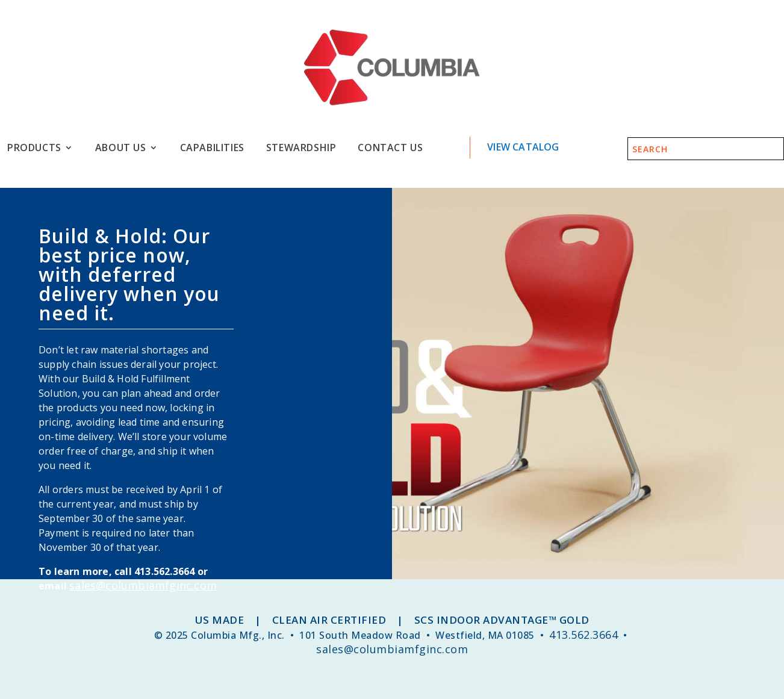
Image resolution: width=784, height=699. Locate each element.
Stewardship (301, 148)
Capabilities (212, 148)
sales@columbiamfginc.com (143, 585)
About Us (121, 148)
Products (34, 148)
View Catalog (523, 147)
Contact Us (390, 148)
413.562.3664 (583, 635)
